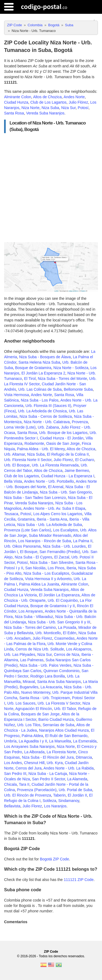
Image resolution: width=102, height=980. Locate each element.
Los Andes (13, 763)
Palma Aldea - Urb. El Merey (41, 449)
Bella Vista (13, 481)
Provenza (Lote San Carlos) (28, 530)
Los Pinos (56, 568)
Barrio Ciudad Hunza (56, 719)
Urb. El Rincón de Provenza (28, 795)
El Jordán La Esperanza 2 (43, 373)
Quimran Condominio (61, 671)
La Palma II (83, 541)
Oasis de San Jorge (63, 443)
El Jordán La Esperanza (59, 595)
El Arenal (56, 487)
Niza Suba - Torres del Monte (62, 379)
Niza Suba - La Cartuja (48, 774)
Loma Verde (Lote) (20, 427)
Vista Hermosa (17, 395)
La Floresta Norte (61, 752)
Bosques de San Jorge (40, 714)
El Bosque (29, 552)
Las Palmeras (32, 660)
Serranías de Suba (59, 725)
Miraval (29, 682)
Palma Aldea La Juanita (39, 584)
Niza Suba (50, 108)
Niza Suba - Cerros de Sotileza (46, 416)
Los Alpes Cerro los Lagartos (58, 514)
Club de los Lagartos (21, 476)
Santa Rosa (14, 113)
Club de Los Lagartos (49, 102)
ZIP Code (51, 952)
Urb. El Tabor (65, 709)
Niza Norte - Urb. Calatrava (47, 422)
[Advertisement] (51, 188)
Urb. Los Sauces (21, 703)
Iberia (71, 568)
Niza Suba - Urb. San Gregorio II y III (59, 622)
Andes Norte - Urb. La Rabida (69, 768)
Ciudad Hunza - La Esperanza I (68, 476)
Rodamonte (34, 443)
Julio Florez (63, 460)
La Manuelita (60, 741)
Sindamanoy (69, 801)
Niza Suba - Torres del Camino (30, 627)
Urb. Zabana (48, 427)
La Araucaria (51, 687)
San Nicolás (35, 568)
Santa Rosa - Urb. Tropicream (45, 698)
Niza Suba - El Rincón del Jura (48, 757)
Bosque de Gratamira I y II (53, 606)
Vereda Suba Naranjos (45, 113)
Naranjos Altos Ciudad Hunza (64, 730)
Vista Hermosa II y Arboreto (48, 579)
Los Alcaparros (79, 649)
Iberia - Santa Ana (52, 519)
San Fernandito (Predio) (60, 552)
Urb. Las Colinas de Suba (40, 389)
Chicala (10, 784)
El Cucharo (84, 460)
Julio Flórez (78, 102)
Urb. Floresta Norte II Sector (28, 460)
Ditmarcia (84, 757)
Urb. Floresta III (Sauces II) (48, 406)
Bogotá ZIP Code (55, 859)
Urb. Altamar (15, 454)
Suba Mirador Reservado (50, 535)
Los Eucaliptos (66, 530)
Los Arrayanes (31, 611)
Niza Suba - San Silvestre (52, 563)
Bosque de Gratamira (33, 368)
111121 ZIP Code (79, 880)
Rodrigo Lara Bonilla (48, 676)
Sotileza (50, 801)
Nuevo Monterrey (36, 692)
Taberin (59, 795)
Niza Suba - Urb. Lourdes (64, 546)
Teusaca (11, 514)
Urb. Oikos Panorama (22, 546)
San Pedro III (15, 774)
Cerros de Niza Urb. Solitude (40, 649)
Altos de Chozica (47, 97)
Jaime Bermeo (77, 471)
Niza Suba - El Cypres (33, 557)
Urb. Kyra (55, 763)
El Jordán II (77, 795)
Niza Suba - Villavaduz (34, 617)
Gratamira (26, 519)
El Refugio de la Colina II (68, 454)
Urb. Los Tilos (29, 725)
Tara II (24, 784)
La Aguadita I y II (33, 741)
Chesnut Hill (34, 763)
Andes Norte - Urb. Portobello (49, 481)
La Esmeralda (85, 741)
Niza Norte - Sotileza (71, 368)
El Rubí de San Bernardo (66, 736)
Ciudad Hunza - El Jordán (62, 438)
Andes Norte (74, 97)
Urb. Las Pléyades (20, 655)
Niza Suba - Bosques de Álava (45, 357)
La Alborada (34, 752)
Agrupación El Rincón (34, 709)
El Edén (69, 633)
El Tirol (30, 379)
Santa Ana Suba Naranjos (59, 682)
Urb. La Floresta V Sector (59, 703)
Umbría (10, 741)
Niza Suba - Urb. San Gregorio (66, 492)
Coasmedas (64, 638)
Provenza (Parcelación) (37, 790)
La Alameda (77, 779)
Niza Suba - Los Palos (40, 400)
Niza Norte (30, 108)
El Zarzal (62, 557)
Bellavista (12, 806)
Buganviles (29, 687)
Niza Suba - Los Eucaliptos (47, 573)
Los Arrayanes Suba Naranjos (29, 746)
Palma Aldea (33, 736)
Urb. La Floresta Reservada (55, 465)
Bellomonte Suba (78, 389)
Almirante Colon (18, 97)
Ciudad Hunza (16, 102)
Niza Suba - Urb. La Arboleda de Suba (50, 525)
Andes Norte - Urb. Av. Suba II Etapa (54, 508)
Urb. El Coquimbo (63, 600)
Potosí (83, 108)
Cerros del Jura (29, 768)
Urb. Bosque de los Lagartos (63, 433)
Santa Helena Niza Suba (39, 362)
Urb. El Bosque (17, 465)
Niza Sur (68, 108)
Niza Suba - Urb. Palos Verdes (46, 665)
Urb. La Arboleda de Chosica (42, 411)
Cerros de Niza (67, 655)
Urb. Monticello (48, 633)
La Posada (67, 627)
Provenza (80, 422)
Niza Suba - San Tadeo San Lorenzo (35, 498)
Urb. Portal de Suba (75, 790)
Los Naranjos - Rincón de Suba (44, 541)
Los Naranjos (55, 806)
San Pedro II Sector (49, 779)
